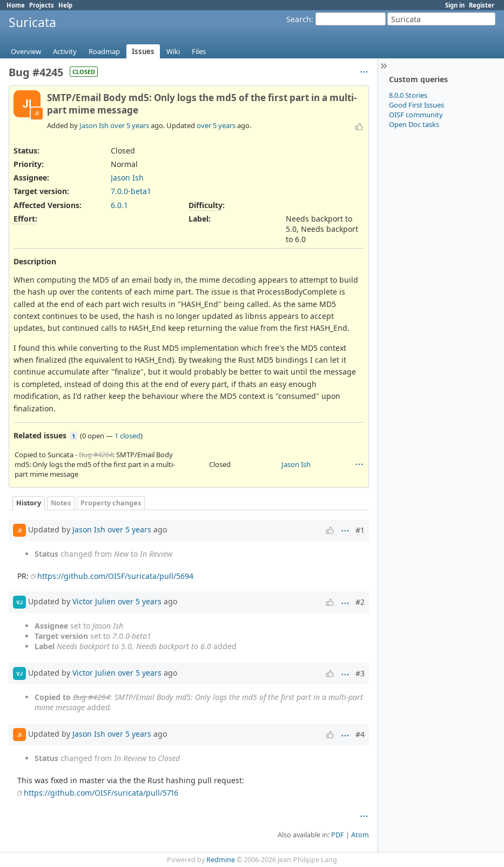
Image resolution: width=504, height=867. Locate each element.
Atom (360, 835)
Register (482, 5)
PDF (338, 835)
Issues (143, 51)
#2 (360, 602)
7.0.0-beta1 (131, 191)
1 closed (127, 436)
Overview (26, 51)
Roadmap (104, 51)
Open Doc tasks (414, 124)
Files (199, 51)
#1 (360, 530)
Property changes (111, 503)
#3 (360, 673)
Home (16, 5)
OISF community (416, 115)
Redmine (221, 860)
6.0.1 (119, 205)
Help (65, 5)
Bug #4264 (96, 455)
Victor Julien (94, 601)
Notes (61, 503)
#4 (360, 734)
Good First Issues (416, 105)
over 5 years (130, 125)
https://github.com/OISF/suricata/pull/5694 (115, 576)
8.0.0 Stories (408, 95)
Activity (65, 51)
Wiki (173, 51)
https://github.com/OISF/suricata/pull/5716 (101, 793)
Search (299, 19)
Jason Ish (94, 125)
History (29, 503)
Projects (42, 5)
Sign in (455, 5)
